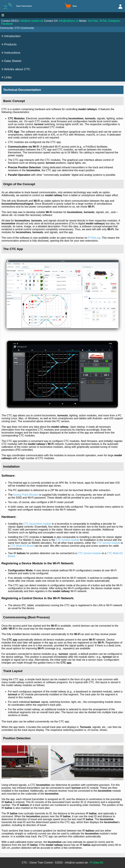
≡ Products (9, 44)
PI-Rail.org (94, 238)
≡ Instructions (11, 53)
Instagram (114, 21)
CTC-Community (24, 28)
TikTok (103, 21)
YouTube (93, 21)
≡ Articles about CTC (16, 69)
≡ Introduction (11, 36)
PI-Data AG (97, 863)
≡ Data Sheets (12, 61)
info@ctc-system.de (32, 21)
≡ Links (7, 77)
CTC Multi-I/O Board (22, 546)
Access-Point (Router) (26, 495)
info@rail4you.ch (69, 21)
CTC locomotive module (37, 524)
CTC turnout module (67, 540)
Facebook (7, 24)
